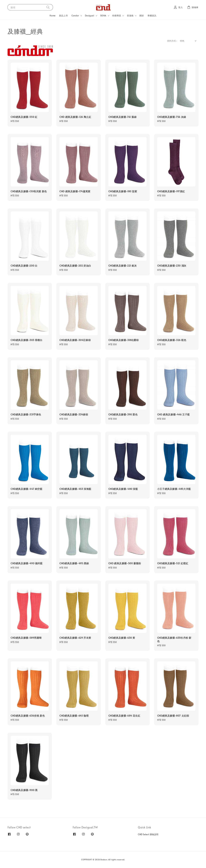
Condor (75, 16)
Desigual (90, 16)
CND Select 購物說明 (148, 834)
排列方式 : (172, 41)
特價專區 (117, 16)
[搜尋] (48, 7)
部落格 (130, 16)
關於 (142, 16)
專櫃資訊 (152, 16)
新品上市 (63, 16)
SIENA (103, 16)
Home (52, 16)
